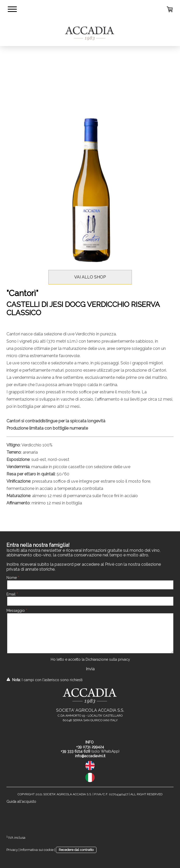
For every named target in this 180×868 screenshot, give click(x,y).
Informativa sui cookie (37, 850)
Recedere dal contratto (76, 850)
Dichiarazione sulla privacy (108, 659)
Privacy (12, 850)
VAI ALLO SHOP (90, 277)
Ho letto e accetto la (90, 659)
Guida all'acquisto (21, 801)
